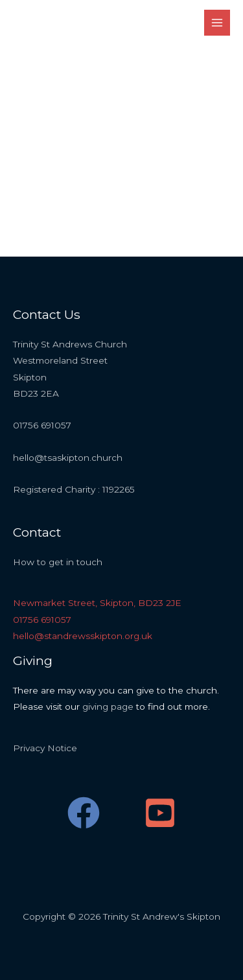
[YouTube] (160, 813)
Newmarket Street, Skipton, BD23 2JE (97, 603)
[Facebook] (84, 813)
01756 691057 (42, 620)
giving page (108, 706)
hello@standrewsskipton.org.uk (83, 636)
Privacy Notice (45, 748)
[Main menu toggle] (217, 23)
